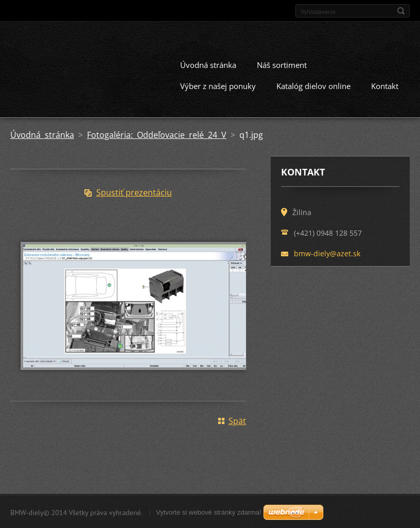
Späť (237, 420)
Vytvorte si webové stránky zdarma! (209, 511)
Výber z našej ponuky (218, 85)
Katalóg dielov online (313, 85)
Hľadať (401, 11)
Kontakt (385, 85)
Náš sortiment (282, 64)
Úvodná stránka (208, 64)
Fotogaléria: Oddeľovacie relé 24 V (157, 134)
